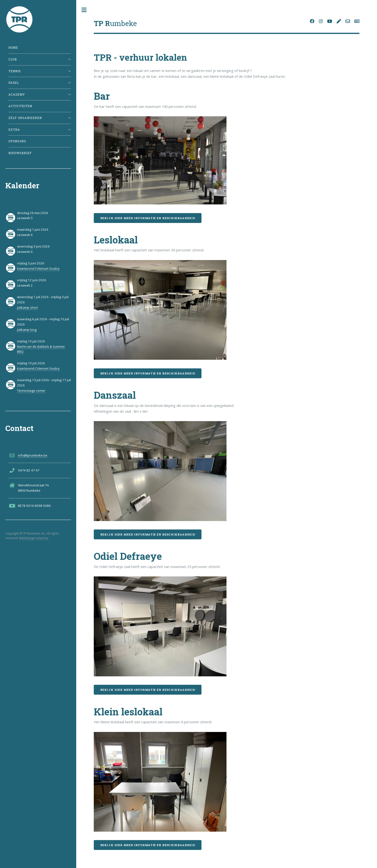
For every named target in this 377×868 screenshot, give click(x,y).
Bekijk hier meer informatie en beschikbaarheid (148, 218)
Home (13, 48)
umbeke (115, 23)
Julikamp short (27, 307)
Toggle (84, 10)
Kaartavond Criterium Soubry (38, 268)
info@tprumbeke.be (33, 455)
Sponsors (17, 141)
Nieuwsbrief (20, 153)
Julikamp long (27, 330)
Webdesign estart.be (34, 538)
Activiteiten (20, 106)
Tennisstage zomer (31, 391)
